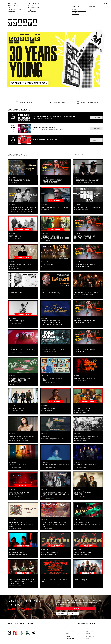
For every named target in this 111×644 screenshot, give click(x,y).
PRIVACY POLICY (71, 638)
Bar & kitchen (13, 5)
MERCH (31, 5)
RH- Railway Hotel (28, 633)
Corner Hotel (22, 23)
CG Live (34, 633)
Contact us (33, 12)
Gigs (10, 8)
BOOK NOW (12, 3)
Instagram (73, 614)
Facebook (61, 614)
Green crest (22, 633)
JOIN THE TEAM (34, 3)
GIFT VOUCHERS (90, 635)
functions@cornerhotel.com (79, 11)
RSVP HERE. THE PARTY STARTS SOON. (29, 83)
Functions (12, 12)
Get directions (76, 14)
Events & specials (15, 10)
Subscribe (76, 608)
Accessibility (33, 8)
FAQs (30, 10)
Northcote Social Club (15, 633)
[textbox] (88, 155)
